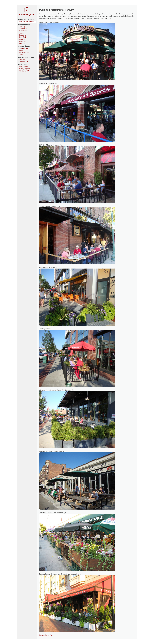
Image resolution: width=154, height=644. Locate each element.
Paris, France (23, 67)
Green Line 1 (23, 60)
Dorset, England (24, 69)
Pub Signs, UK (24, 71)
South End (22, 39)
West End (22, 43)
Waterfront (22, 41)
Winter (21, 50)
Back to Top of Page (46, 635)
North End (22, 37)
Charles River (23, 48)
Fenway (21, 33)
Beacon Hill (23, 29)
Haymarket (22, 35)
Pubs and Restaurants (26, 22)
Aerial (21, 55)
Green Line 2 (23, 62)
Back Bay (22, 27)
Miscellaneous (24, 53)
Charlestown (23, 31)
